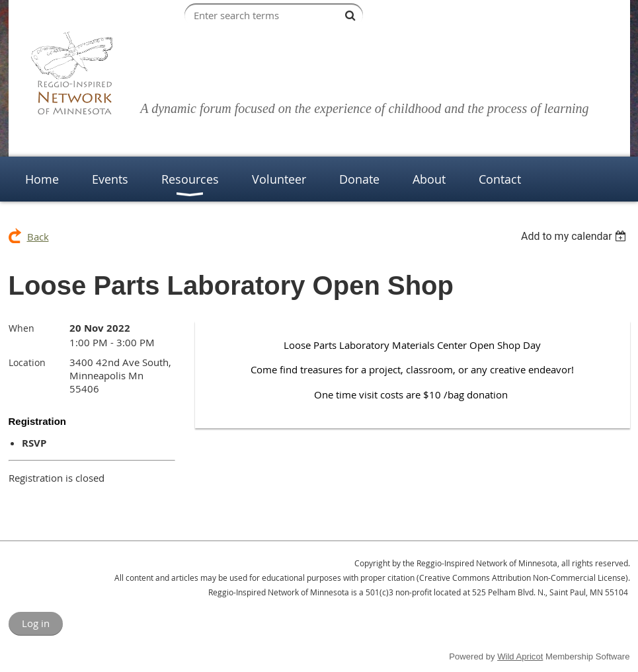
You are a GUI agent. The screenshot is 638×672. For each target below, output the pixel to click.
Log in (36, 623)
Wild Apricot (520, 656)
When (21, 328)
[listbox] (576, 236)
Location (27, 362)
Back (38, 237)
